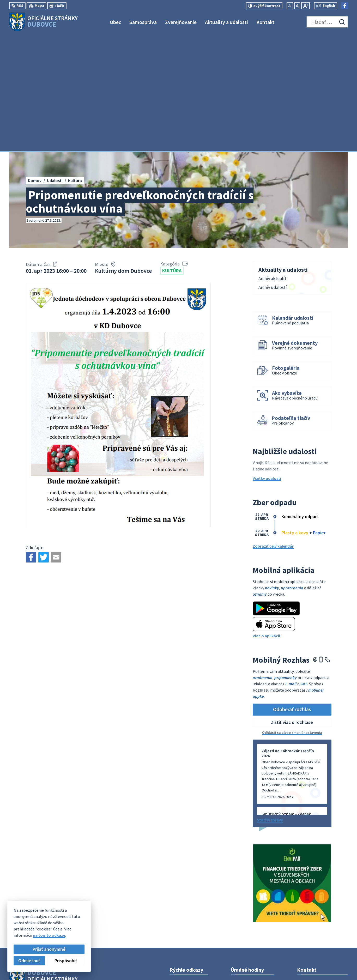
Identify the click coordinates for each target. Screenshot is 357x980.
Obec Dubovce (52, 881)
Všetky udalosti (267, 363)
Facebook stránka (314, 923)
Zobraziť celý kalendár (273, 431)
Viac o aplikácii (266, 520)
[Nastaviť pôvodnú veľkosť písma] (297, 6)
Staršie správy (270, 704)
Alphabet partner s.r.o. (77, 876)
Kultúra (172, 155)
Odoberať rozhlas (292, 594)
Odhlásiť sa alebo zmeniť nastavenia (292, 617)
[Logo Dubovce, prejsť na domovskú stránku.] (44, 22)
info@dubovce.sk (313, 916)
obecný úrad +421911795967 (323, 910)
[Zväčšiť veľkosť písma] (305, 6)
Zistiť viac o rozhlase (292, 607)
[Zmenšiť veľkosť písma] (290, 6)
